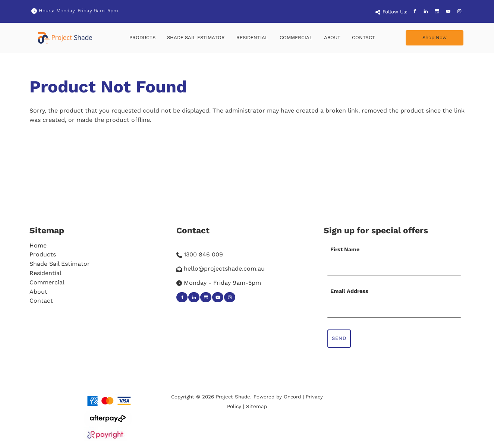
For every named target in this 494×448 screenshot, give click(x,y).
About (332, 37)
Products (142, 37)
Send (339, 338)
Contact (364, 37)
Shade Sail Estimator (196, 37)
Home (38, 245)
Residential (252, 37)
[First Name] (394, 266)
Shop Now (418, 34)
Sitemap (47, 230)
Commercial (296, 37)
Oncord (292, 397)
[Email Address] (394, 308)
